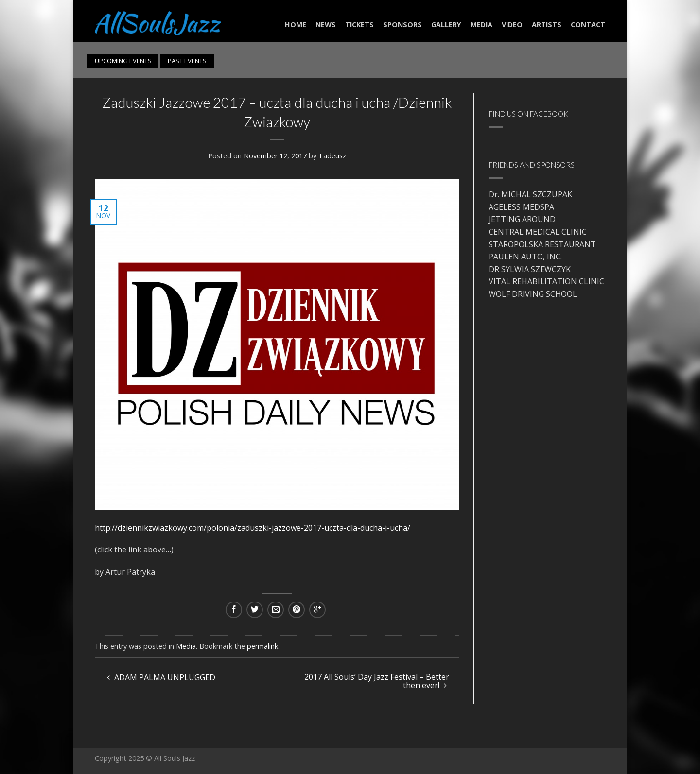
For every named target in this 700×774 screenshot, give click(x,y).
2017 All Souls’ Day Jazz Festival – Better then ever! (377, 681)
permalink (262, 646)
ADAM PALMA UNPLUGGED (161, 677)
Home (296, 25)
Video (512, 25)
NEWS (326, 25)
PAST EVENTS (187, 61)
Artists (547, 25)
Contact (588, 25)
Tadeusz (332, 156)
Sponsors (402, 25)
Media (481, 25)
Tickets (359, 25)
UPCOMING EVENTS (123, 61)
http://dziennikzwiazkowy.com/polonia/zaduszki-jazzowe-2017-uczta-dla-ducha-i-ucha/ (253, 528)
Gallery (446, 25)
